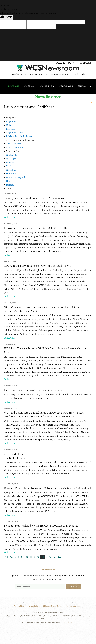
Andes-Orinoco (14, 144)
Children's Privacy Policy (52, 606)
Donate (72, 63)
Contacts (82, 87)
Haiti (9, 181)
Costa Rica (11, 170)
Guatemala (12, 155)
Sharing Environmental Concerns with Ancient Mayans (35, 198)
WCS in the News (47, 87)
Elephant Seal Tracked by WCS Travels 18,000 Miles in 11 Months (41, 526)
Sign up (74, 587)
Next (55, 557)
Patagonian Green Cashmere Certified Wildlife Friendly (36, 228)
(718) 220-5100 (68, 622)
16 (50, 557)
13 (38, 557)
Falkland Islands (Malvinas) (19, 136)
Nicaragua (11, 159)
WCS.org (61, 63)
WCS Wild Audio (66, 87)
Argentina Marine (15, 133)
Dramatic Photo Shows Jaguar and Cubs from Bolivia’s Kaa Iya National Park (48, 488)
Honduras (11, 174)
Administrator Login (73, 606)
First (6, 557)
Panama (10, 162)
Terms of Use (19, 606)
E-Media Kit (85, 63)
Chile (9, 125)
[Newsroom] (48, 69)
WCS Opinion (30, 87)
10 (27, 557)
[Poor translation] (9, 17)
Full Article (9, 218)
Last (60, 557)
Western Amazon (14, 148)
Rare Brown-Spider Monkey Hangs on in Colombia (33, 390)
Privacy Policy (34, 606)
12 (34, 557)
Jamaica (10, 185)
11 (31, 557)
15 (46, 557)
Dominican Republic (16, 177)
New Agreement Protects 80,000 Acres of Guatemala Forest (37, 266)
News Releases (13, 87)
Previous (13, 557)
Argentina (11, 121)
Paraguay (11, 129)
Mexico (10, 166)
